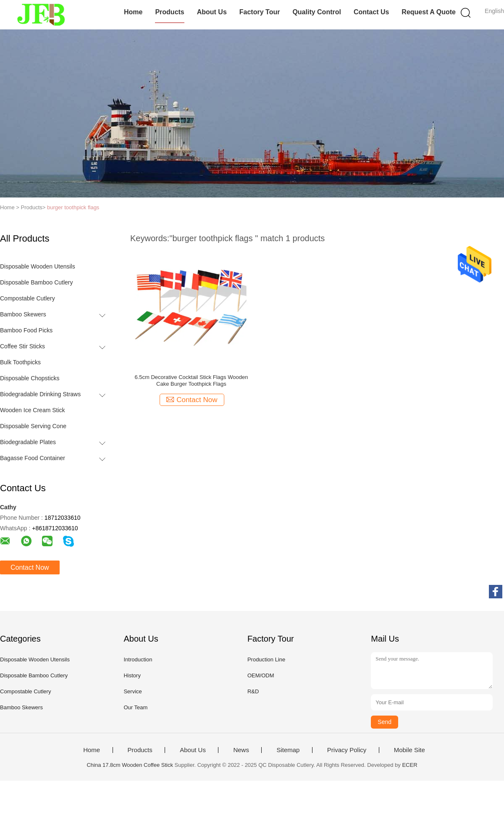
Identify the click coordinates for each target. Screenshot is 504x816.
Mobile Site (409, 750)
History (132, 675)
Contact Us (371, 12)
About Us (212, 12)
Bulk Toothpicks (20, 362)
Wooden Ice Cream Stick (33, 410)
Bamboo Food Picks (26, 330)
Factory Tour (260, 12)
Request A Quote (429, 12)
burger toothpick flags (73, 207)
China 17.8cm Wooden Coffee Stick (130, 765)
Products (169, 12)
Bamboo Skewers (23, 314)
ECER (409, 765)
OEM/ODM (261, 675)
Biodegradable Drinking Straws (40, 394)
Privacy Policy (347, 750)
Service (133, 691)
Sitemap (288, 750)
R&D (253, 691)
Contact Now (30, 567)
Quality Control (317, 12)
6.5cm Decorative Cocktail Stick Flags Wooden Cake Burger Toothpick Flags (191, 380)
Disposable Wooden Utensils (38, 266)
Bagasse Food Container (33, 458)
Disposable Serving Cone (33, 426)
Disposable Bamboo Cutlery (37, 282)
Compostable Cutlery (28, 298)
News (241, 750)
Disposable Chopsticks (30, 378)
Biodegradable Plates (28, 442)
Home (133, 12)
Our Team (135, 707)
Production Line (266, 659)
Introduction (138, 659)
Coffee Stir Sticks (22, 346)
